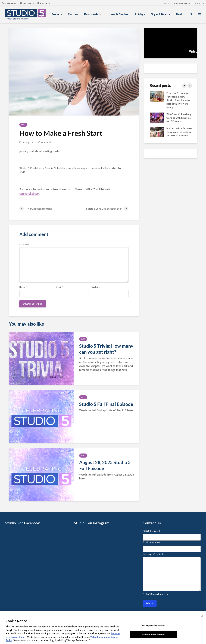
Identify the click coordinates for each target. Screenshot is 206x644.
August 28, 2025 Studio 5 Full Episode (105, 465)
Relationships (93, 14)
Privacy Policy (18, 637)
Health (180, 14)
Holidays (139, 14)
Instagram (9, 3)
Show (42, 14)
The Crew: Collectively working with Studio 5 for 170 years (179, 118)
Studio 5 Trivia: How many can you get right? (106, 349)
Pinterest (45, 3)
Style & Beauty (161, 14)
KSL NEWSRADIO (183, 3)
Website (96, 287)
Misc (23, 125)
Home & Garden (118, 14)
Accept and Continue (153, 634)
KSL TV (167, 3)
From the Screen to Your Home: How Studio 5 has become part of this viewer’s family (178, 100)
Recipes (73, 14)
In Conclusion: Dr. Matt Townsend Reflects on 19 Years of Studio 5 (179, 132)
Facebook (27, 3)
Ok (202, 615)
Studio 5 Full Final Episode (106, 404)
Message (153, 554)
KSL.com (200, 3)
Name (23, 287)
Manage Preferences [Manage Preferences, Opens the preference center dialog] (153, 625)
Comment (24, 244)
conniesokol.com (29, 194)
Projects (57, 14)
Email (59, 287)
